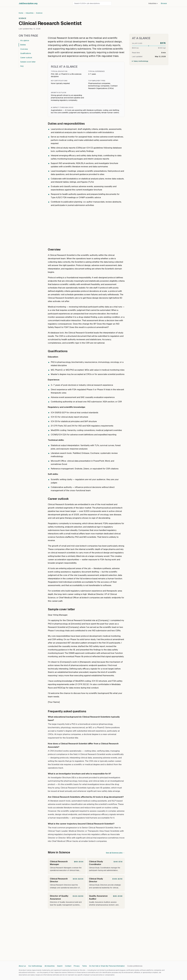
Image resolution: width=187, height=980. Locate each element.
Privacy (77, 966)
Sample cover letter (28, 62)
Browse (164, 3)
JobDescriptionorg (28, 3)
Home (21, 13)
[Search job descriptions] (92, 3)
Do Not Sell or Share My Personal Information (107, 966)
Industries (153, 3)
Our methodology (35, 966)
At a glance (25, 40)
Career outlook (26, 58)
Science (39, 13)
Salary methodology (141, 61)
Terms (84, 966)
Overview (24, 49)
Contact (68, 966)
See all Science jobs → (115, 853)
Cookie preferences (135, 966)
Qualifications (26, 53)
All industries (50, 966)
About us (22, 966)
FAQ (22, 66)
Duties (23, 45)
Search (60, 966)
